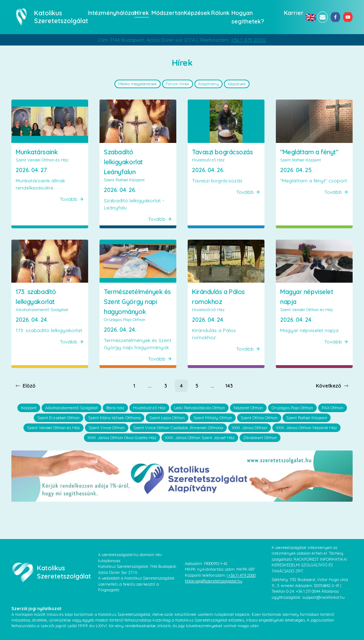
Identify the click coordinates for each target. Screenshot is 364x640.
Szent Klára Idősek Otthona (114, 418)
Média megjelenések (138, 84)
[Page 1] (134, 386)
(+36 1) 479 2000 (241, 575)
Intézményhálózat (109, 13)
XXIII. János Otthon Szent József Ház (200, 438)
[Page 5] (197, 386)
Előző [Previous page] (25, 386)
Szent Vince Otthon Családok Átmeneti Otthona (178, 428)
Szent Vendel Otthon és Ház (53, 428)
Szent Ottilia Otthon (259, 418)
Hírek (141, 13)
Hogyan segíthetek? (248, 17)
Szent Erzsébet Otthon (58, 418)
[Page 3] (166, 386)
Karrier (293, 13)
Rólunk (219, 13)
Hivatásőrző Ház (149, 408)
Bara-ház (115, 408)
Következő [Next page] (333, 386)
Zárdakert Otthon (260, 438)
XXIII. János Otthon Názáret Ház (306, 428)
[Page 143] (229, 386)
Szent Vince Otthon (107, 428)
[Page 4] (181, 386)
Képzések (195, 13)
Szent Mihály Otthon (213, 418)
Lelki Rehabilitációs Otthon (200, 408)
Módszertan (165, 13)
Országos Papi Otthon (292, 408)
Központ (29, 408)
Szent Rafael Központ (307, 418)
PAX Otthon (333, 408)
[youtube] (348, 17)
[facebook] (335, 17)
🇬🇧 (310, 17)
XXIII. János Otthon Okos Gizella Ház (122, 438)
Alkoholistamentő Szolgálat (71, 408)
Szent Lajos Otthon (167, 418)
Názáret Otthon (248, 408)
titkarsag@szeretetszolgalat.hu (214, 581)
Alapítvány (208, 84)
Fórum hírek (178, 84)
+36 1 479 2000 (248, 40)
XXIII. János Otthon (250, 428)
